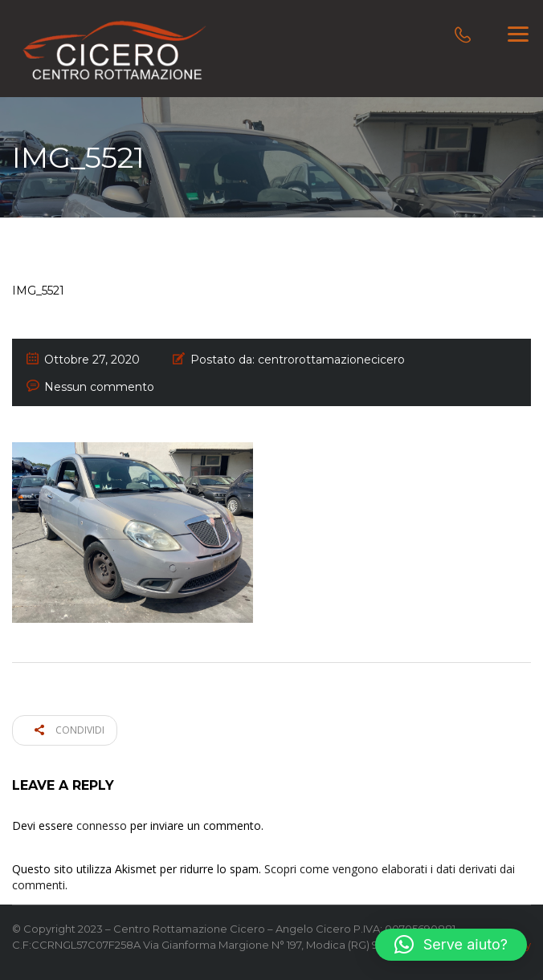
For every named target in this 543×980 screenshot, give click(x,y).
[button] (451, 945)
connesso (102, 825)
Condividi (69, 730)
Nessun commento (99, 387)
